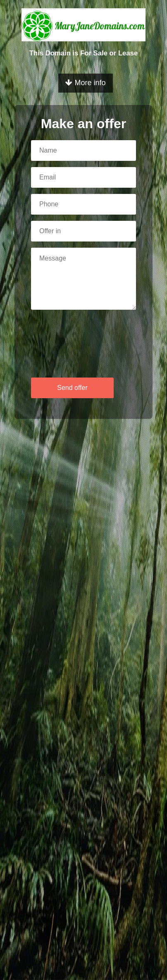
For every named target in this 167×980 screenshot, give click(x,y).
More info (85, 83)
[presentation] (57, 341)
